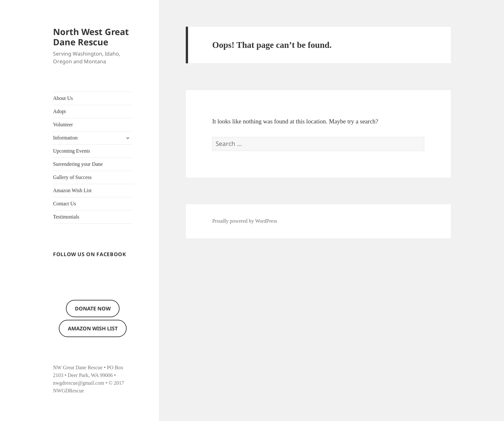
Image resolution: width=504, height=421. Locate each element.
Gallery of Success (72, 177)
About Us (63, 98)
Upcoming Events (72, 151)
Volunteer (63, 125)
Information (65, 138)
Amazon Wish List (72, 190)
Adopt (59, 111)
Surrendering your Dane (78, 164)
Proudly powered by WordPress (245, 221)
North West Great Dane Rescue (91, 37)
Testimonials (66, 217)
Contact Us (65, 204)
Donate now (93, 309)
